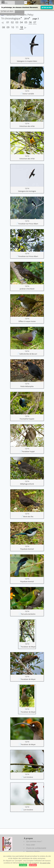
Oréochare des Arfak (27, 126)
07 (35, 22)
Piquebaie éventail (27, 549)
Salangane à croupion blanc (27, 61)
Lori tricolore (28, 777)
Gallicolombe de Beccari (28, 354)
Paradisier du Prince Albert (28, 224)
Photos (4, 3)
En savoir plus (45, 863)
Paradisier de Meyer (28, 647)
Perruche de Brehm (28, 614)
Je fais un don (47, 7)
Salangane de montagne (27, 191)
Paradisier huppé (28, 451)
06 (30, 22)
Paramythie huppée (27, 419)
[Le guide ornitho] (7, 844)
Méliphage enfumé (27, 484)
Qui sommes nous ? (34, 841)
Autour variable (28, 94)
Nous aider (31, 845)
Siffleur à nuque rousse (27, 321)
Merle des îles (28, 517)
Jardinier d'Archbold (27, 289)
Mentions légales (33, 851)
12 (22, 27)
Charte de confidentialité (36, 848)
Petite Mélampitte (27, 386)
